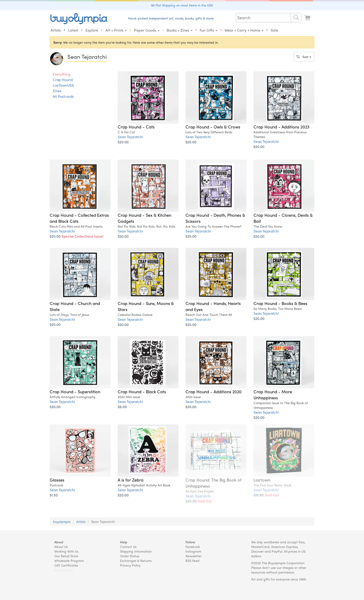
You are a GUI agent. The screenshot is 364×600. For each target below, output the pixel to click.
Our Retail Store (66, 556)
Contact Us (128, 547)
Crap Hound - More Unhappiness (273, 394)
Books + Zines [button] (180, 30)
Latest (73, 30)
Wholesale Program (69, 561)
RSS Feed (192, 561)
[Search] (296, 18)
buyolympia (62, 521)
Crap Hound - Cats (136, 127)
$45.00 (199, 501)
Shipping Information (136, 551)
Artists (56, 30)
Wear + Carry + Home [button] (244, 30)
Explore (92, 30)
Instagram (193, 551)
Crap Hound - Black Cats (142, 391)
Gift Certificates (66, 565)
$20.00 (123, 142)
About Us (61, 547)
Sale (274, 30)
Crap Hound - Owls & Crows (213, 127)
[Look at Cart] (308, 18)
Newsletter (193, 556)
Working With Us (66, 551)
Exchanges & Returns (136, 561)
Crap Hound (63, 80)
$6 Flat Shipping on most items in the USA (182, 5)
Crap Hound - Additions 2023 (281, 127)
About (59, 542)
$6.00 (122, 407)
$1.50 (54, 495)
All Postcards (63, 96)
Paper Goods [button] (147, 30)
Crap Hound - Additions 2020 (214, 391)
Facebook (193, 547)
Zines (57, 91)
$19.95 (266, 495)
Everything (62, 74)
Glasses (57, 480)
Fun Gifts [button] (208, 30)
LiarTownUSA (63, 85)
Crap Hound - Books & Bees (280, 303)
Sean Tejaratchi (130, 137)
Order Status (130, 556)
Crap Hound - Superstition (75, 391)
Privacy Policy (130, 565)
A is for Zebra (131, 480)
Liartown (262, 480)
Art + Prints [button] (116, 30)
